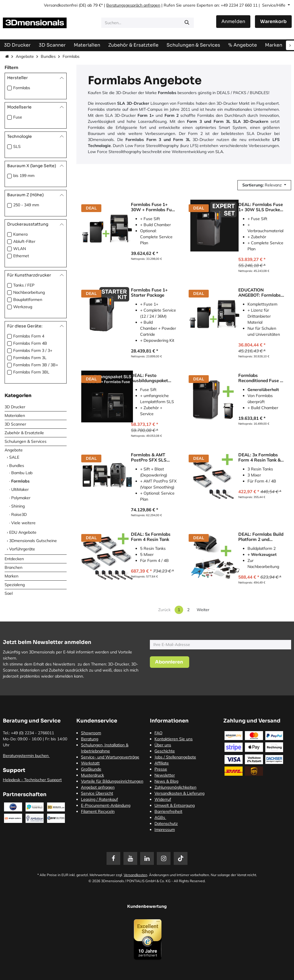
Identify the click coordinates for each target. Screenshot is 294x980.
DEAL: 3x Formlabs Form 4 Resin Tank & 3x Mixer (259, 457)
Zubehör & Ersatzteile (24, 433)
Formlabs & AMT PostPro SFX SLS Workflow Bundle (149, 457)
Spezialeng (15, 585)
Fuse (18, 117)
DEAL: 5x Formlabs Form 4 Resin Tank (151, 537)
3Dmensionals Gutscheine (33, 541)
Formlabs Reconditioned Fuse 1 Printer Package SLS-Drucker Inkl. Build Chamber (260, 378)
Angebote (25, 56)
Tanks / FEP (24, 285)
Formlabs (22, 88)
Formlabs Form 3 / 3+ (33, 350)
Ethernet (21, 256)
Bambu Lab (22, 473)
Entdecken (14, 559)
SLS (17, 146)
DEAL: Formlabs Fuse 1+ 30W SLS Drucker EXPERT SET (261, 207)
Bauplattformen (28, 300)
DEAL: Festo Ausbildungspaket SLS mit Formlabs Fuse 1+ (149, 378)
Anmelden (233, 21)
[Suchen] (187, 23)
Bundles (48, 56)
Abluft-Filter (24, 241)
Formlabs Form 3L (30, 358)
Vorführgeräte (22, 549)
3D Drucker (15, 407)
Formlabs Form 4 (29, 336)
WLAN (20, 249)
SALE (14, 457)
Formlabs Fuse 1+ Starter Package (149, 293)
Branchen (13, 567)
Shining (18, 506)
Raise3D (19, 514)
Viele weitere (23, 523)
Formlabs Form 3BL (31, 372)
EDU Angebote (23, 532)
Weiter (203, 610)
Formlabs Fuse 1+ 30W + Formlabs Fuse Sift (154, 207)
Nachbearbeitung (29, 292)
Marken (11, 576)
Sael (9, 593)
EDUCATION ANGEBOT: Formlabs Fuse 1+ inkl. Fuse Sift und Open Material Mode (261, 293)
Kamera (20, 234)
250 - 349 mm (26, 205)
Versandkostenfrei (61, 5)
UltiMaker (20, 489)
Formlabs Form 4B (30, 343)
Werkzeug (23, 307)
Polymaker (21, 498)
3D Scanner (15, 424)
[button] (264, 185)
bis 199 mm (24, 176)
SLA (219, 152)
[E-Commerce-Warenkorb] (273, 22)
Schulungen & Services (26, 441)
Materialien (15, 415)
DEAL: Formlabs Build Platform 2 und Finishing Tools (261, 537)
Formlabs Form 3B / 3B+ (36, 365)
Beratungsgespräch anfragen (133, 5)
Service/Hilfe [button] (274, 5)
